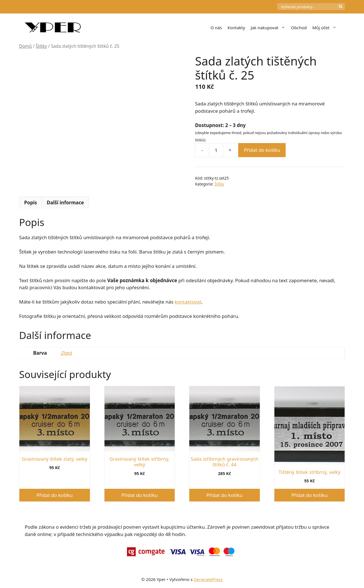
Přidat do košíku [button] (55, 495)
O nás (216, 28)
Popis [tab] (31, 203)
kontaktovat (188, 302)
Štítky (41, 46)
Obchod (299, 28)
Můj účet (326, 28)
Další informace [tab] (65, 203)
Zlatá (67, 353)
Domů (25, 46)
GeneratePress (208, 579)
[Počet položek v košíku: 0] (268, 7)
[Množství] (216, 150)
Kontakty (236, 28)
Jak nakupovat (269, 28)
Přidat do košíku (262, 150)
